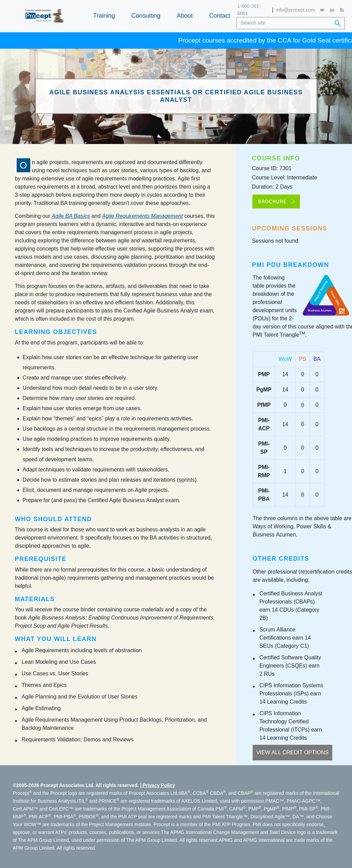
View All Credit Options (293, 752)
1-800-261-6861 (249, 10)
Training (104, 16)
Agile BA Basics (71, 216)
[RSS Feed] (342, 10)
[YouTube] (322, 10)
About (185, 16)
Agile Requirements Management (142, 216)
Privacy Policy (159, 785)
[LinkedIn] (332, 10)
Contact (220, 16)
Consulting (146, 16)
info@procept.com (296, 10)
